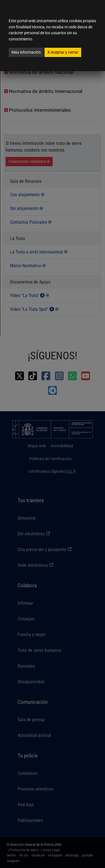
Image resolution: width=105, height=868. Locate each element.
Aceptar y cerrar (63, 52)
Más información (26, 52)
